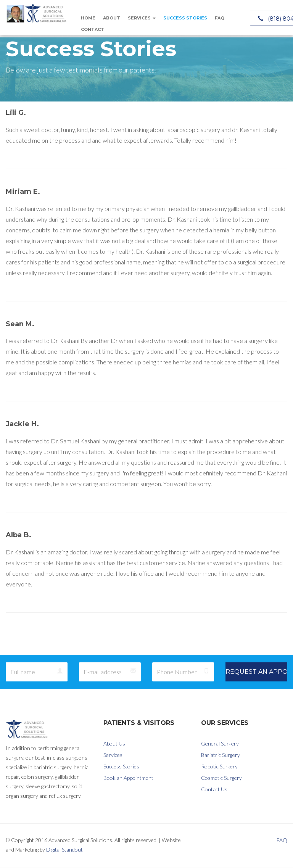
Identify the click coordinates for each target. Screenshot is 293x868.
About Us (114, 743)
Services (142, 18)
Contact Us (214, 789)
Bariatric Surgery (221, 755)
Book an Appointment (128, 778)
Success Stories (185, 18)
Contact (93, 29)
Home (88, 18)
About (112, 18)
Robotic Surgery (219, 766)
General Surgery (220, 743)
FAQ (220, 18)
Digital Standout (64, 849)
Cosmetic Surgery (221, 778)
